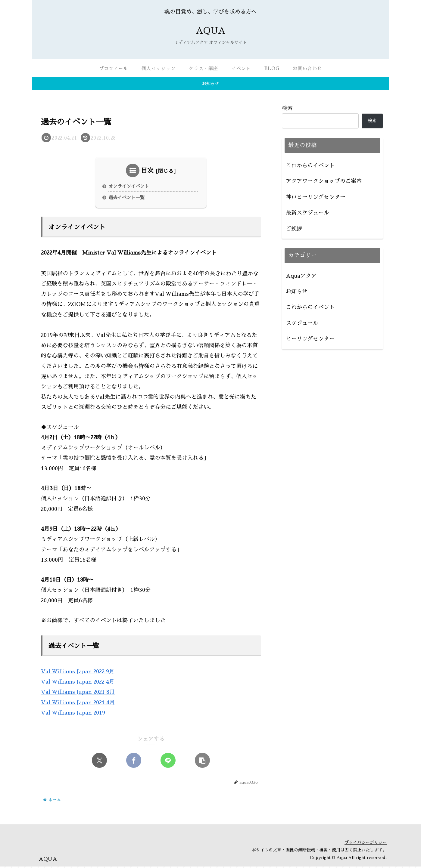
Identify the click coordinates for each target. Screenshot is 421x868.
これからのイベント (310, 165)
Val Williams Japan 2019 (73, 715)
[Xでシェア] (99, 762)
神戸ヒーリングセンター (316, 197)
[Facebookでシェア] (134, 762)
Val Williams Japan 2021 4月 (78, 704)
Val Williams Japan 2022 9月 (78, 673)
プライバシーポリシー (366, 844)
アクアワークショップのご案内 (324, 181)
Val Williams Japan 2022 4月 (78, 684)
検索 (287, 108)
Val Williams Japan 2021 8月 (78, 694)
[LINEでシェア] (168, 762)
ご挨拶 (294, 229)
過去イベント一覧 (128, 199)
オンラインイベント (130, 187)
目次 (147, 171)
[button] (202, 762)
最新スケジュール (307, 213)
